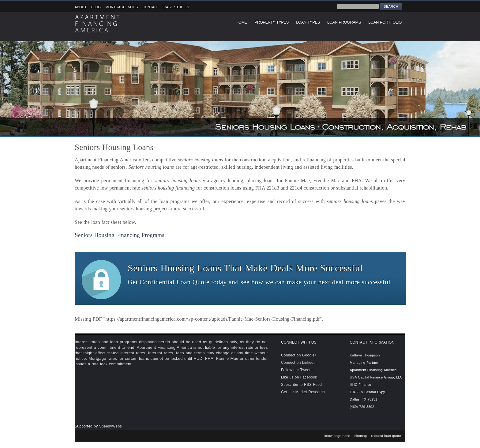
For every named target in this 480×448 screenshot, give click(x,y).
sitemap (361, 436)
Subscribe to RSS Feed (301, 385)
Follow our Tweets (297, 370)
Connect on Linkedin (299, 363)
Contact (151, 7)
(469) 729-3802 (362, 407)
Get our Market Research (303, 392)
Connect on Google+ (299, 355)
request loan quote (386, 436)
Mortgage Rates (122, 7)
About (81, 7)
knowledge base (337, 436)
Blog (96, 7)
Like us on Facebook (299, 377)
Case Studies (176, 7)
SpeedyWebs (111, 426)
